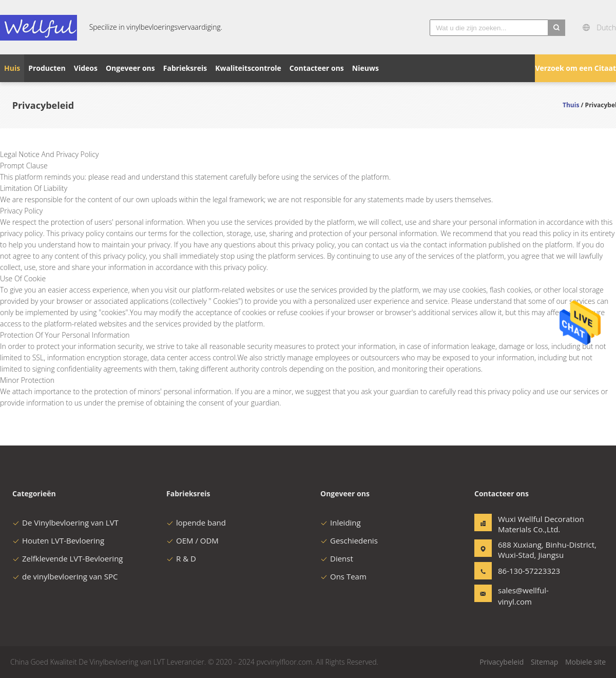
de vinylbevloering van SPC (65, 576)
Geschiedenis (349, 540)
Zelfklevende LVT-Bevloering (68, 558)
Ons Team (343, 576)
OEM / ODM (192, 540)
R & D (181, 558)
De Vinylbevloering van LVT (65, 522)
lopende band (196, 522)
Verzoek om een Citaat (575, 68)
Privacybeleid (502, 662)
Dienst (337, 558)
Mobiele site (585, 662)
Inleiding (341, 522)
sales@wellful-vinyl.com (523, 596)
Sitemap (544, 662)
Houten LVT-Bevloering (58, 540)
